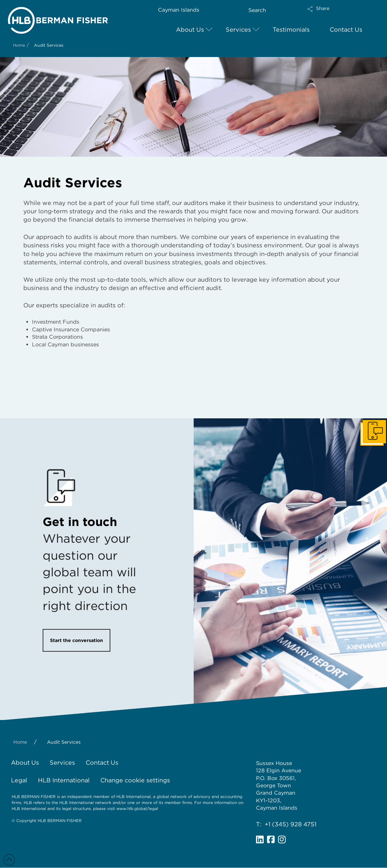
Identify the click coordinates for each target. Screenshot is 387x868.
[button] (336, 13)
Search (257, 10)
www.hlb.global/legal (137, 808)
